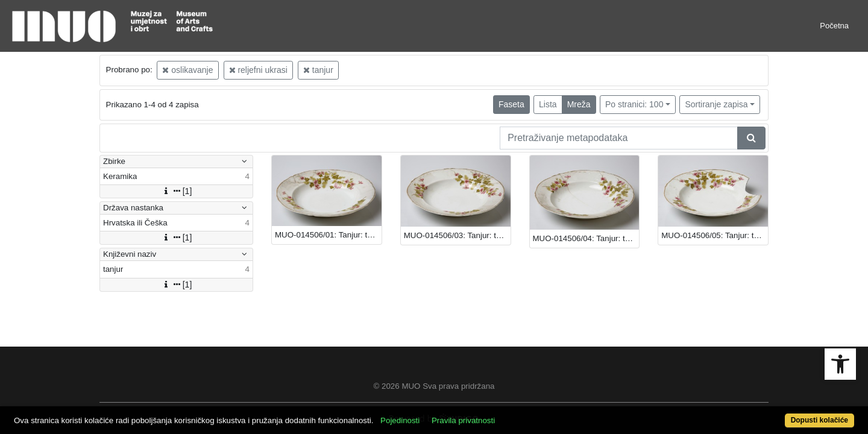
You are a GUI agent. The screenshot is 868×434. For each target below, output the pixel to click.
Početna (834, 26)
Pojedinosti (443, 414)
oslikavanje (187, 70)
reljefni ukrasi (258, 70)
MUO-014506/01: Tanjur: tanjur (328, 235)
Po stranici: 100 (634, 104)
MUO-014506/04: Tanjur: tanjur (586, 238)
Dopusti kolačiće (773, 414)
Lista (548, 104)
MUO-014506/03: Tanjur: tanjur (457, 235)
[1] (177, 191)
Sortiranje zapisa (716, 104)
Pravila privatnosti (507, 414)
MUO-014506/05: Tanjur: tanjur (715, 235)
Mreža (579, 104)
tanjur (318, 70)
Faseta (511, 104)
